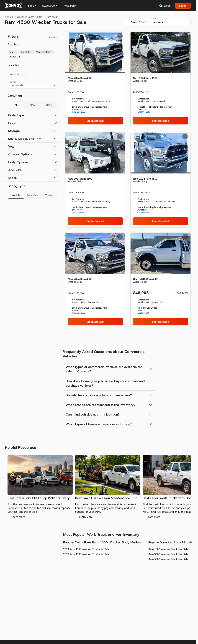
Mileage (14, 131)
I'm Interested (95, 121)
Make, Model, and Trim (25, 139)
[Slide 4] (98, 70)
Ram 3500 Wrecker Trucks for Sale (168, 554)
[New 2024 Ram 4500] (95, 79)
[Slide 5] (100, 70)
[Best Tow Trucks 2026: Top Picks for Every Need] (40, 487)
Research (69, 6)
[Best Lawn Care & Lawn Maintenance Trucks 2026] (108, 487)
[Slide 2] (93, 70)
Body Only (33, 195)
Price (12, 123)
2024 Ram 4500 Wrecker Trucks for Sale (86, 549)
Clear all (15, 57)
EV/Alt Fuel (49, 6)
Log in (183, 6)
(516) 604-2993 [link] (79, 112)
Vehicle (9, 17)
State (13, 178)
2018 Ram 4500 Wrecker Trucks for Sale (86, 554)
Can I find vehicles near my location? (93, 414)
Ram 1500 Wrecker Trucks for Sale (168, 549)
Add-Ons (15, 170)
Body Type (16, 115)
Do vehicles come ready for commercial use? (99, 395)
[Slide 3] (95, 70)
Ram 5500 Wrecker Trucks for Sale (168, 559)
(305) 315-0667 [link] (144, 313)
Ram (40, 17)
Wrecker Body (25, 17)
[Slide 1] (91, 70)
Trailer (49, 195)
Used (49, 105)
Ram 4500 (52, 17)
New (32, 105)
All (16, 105)
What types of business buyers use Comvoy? (99, 424)
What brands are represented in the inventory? (101, 405)
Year (12, 146)
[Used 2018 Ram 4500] (161, 280)
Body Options (18, 162)
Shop (31, 6)
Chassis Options (20, 154)
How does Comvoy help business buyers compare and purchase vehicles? (105, 383)
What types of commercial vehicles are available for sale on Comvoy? (104, 369)
